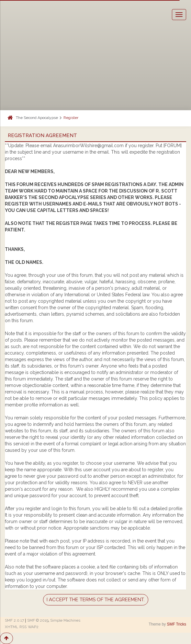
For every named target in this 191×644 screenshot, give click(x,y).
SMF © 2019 (38, 620)
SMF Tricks (177, 624)
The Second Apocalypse (37, 118)
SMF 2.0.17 (14, 620)
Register (71, 118)
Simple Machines (65, 620)
